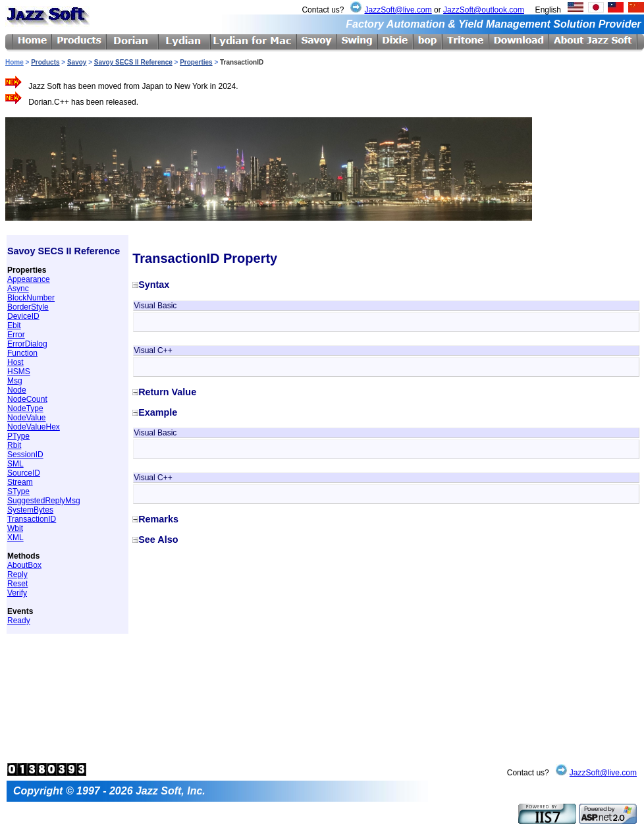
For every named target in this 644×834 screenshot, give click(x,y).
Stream (20, 482)
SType (18, 491)
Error (16, 335)
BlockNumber (31, 298)
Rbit (14, 445)
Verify (17, 593)
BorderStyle (28, 307)
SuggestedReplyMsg (44, 501)
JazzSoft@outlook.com (484, 10)
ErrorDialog (27, 344)
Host (15, 362)
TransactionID (32, 519)
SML (15, 464)
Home (14, 62)
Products (45, 62)
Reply (17, 574)
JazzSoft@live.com (398, 10)
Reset (17, 584)
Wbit (15, 528)
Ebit (14, 325)
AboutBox (24, 565)
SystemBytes (30, 510)
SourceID (24, 473)
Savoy (77, 62)
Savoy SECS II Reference (133, 62)
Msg (15, 381)
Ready (19, 621)
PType (18, 436)
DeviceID (23, 316)
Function (22, 353)
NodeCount (27, 399)
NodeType (25, 408)
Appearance (29, 279)
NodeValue (27, 418)
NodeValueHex (34, 427)
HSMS (19, 372)
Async (18, 289)
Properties (196, 62)
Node (17, 390)
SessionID (25, 455)
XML (15, 538)
